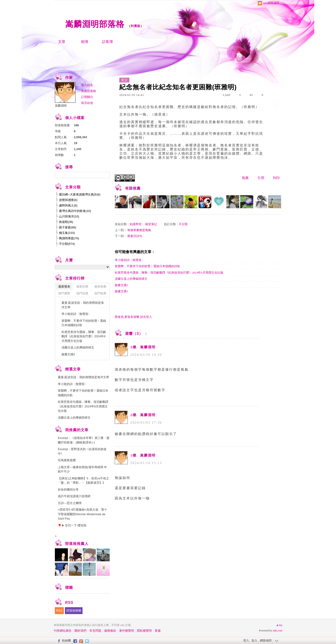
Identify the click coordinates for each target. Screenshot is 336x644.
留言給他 (87, 103)
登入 (246, 640)
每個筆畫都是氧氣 (139, 230)
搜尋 (106, 175)
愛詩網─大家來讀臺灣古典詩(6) (80, 194)
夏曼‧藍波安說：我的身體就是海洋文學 (83, 305)
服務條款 (110, 631)
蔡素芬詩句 (135, 236)
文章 (62, 42)
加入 (254, 640)
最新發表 (64, 286)
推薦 (245, 178)
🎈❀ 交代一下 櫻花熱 (72, 525)
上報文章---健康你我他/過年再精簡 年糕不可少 (82, 469)
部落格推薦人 (77, 544)
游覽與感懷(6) (68, 200)
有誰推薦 (133, 188)
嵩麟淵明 (61, 106)
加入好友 (87, 85)
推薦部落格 (89, 91)
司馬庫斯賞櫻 (67, 460)
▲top (279, 625)
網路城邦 (266, 640)
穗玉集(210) (67, 233)
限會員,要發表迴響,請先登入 (133, 317)
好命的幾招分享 (68, 490)
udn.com (277, 631)
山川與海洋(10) (69, 216)
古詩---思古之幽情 (70, 503)
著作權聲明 (127, 631)
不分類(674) (67, 244)
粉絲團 (66, 640)
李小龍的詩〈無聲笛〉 (130, 260)
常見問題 (95, 631)
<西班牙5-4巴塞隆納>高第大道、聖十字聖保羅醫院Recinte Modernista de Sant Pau (83, 514)
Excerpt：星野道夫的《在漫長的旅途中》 (82, 451)
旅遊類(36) (66, 222)
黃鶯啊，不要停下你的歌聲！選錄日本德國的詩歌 (147, 266)
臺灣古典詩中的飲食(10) (75, 211)
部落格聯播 (74, 611)
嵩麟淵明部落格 (95, 24)
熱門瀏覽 (64, 293)
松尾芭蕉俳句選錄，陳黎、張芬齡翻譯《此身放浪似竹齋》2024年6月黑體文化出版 (169, 273)
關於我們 (80, 631)
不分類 (183, 224)
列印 (276, 178)
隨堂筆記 (151, 224)
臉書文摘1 (121, 291)
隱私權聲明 (144, 631)
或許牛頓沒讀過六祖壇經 (74, 496)
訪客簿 (107, 42)
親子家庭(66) (68, 227)
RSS (59, 611)
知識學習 (136, 224)
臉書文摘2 (121, 285)
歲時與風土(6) (68, 205)
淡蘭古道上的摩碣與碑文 (131, 279)
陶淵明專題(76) (69, 238)
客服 (158, 631)
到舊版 (136, 26)
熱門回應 (82, 293)
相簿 (85, 42)
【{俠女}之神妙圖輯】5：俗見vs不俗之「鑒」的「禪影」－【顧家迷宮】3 (83, 481)
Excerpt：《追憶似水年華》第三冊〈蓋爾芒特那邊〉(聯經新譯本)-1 (84, 440)
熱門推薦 (100, 293)
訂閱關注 (87, 97)
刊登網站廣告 (63, 631)
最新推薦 (100, 286)
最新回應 (82, 286)
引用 (261, 178)
